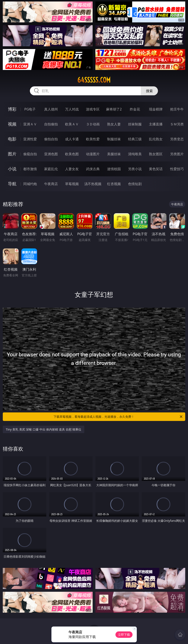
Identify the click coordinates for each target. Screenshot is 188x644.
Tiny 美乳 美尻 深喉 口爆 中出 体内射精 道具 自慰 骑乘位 (44, 429)
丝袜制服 (135, 124)
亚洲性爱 (30, 139)
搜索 (149, 91)
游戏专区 (93, 109)
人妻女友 (72, 169)
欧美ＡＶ (72, 124)
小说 (12, 169)
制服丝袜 (114, 139)
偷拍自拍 (51, 139)
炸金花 (135, 109)
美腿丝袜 (114, 154)
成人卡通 (72, 139)
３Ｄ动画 (93, 124)
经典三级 (135, 139)
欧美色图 (72, 154)
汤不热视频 (93, 184)
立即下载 (124, 635)
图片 (12, 154)
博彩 (12, 109)
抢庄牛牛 (177, 109)
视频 (12, 124)
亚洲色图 (51, 154)
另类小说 (135, 169)
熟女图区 (156, 154)
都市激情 (30, 169)
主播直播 (156, 124)
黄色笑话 (156, 169)
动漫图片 (93, 154)
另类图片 (177, 154)
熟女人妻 (114, 124)
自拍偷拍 (51, 124)
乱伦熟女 (156, 139)
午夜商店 (51, 184)
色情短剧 (135, 184)
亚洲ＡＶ (30, 124)
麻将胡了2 (114, 109)
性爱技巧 (177, 169)
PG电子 (30, 109)
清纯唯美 (135, 154)
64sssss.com (94, 80)
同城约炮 (30, 184)
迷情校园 (114, 169)
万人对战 (72, 109)
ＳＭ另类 (177, 124)
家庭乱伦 (51, 169)
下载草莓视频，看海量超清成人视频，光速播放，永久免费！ (118, 417)
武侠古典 (93, 169)
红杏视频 (114, 184)
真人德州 (51, 109)
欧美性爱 (93, 139)
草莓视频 (72, 184)
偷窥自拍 (30, 154)
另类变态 (177, 139)
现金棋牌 (156, 109)
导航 (12, 184)
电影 (12, 139)
